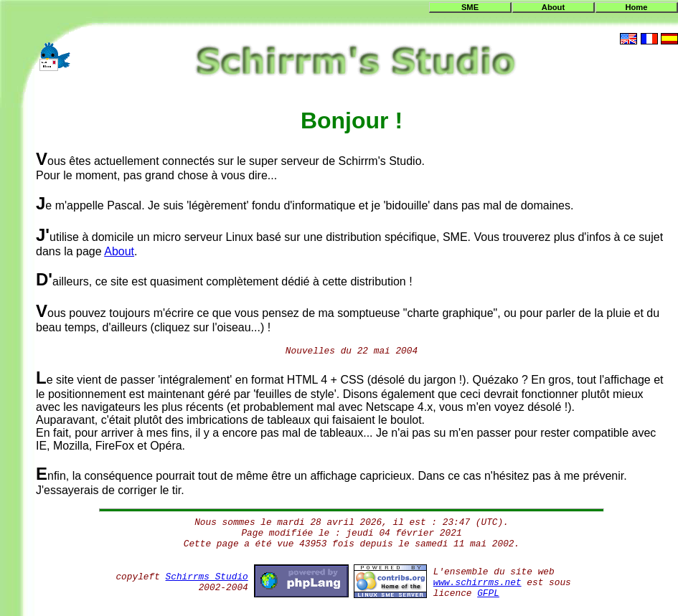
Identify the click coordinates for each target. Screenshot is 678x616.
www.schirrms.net (477, 583)
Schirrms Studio (207, 577)
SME (470, 7)
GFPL (488, 593)
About (553, 7)
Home (636, 7)
